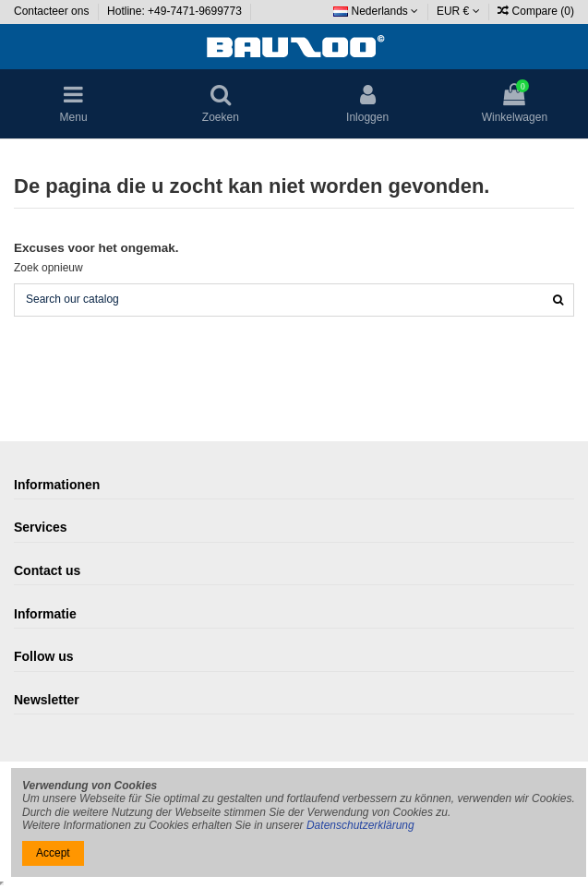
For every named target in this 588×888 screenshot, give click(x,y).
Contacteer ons (53, 11)
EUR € (458, 11)
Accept (53, 853)
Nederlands (376, 11)
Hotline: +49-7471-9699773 (176, 11)
